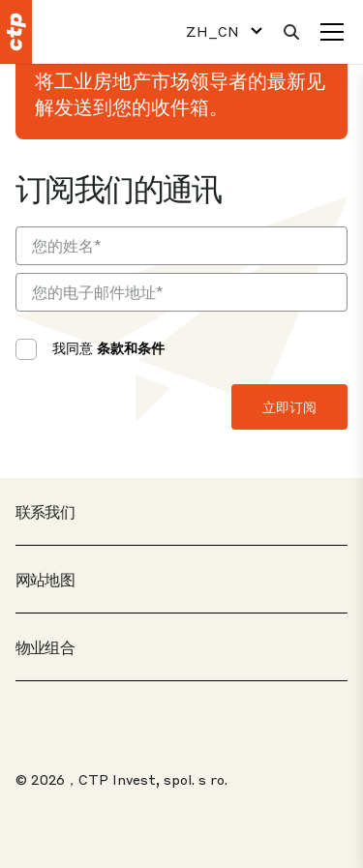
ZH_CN (212, 31)
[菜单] (332, 32)
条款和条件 (131, 347)
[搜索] (291, 32)
